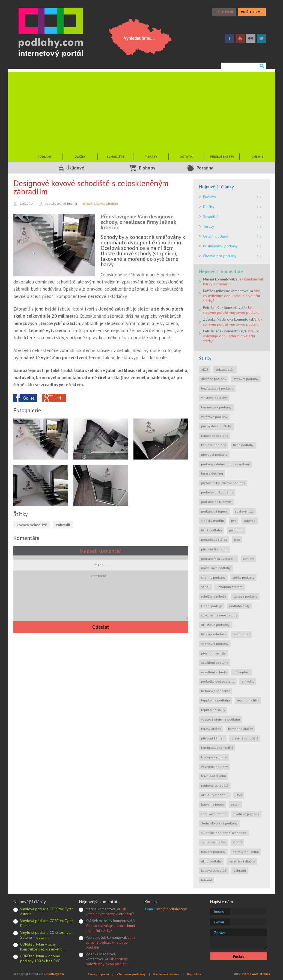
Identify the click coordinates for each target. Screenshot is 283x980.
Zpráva (220, 933)
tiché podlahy (243, 445)
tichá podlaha (211, 530)
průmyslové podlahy (216, 426)
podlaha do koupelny (217, 492)
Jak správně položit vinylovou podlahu (231, 310)
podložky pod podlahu (218, 681)
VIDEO (237, 842)
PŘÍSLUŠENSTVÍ (222, 156)
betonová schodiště (216, 691)
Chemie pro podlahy (220, 256)
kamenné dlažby (241, 729)
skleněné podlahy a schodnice (224, 833)
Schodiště (89, 204)
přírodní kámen (213, 738)
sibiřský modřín (213, 521)
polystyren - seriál (246, 852)
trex (237, 539)
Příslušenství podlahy (220, 246)
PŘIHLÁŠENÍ (224, 12)
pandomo (236, 530)
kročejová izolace (214, 757)
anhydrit (248, 681)
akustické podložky (215, 625)
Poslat (238, 956)
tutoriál (207, 880)
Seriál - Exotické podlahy (219, 823)
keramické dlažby (242, 861)
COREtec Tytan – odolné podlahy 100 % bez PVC (40, 958)
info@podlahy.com (172, 909)
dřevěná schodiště (245, 738)
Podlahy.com (55, 974)
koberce (249, 521)
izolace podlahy (245, 596)
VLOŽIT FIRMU (252, 12)
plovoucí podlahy (214, 454)
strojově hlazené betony (219, 615)
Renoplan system (230, 587)
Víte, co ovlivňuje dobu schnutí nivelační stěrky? (232, 296)
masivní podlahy (246, 379)
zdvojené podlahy (215, 767)
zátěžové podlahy (214, 417)
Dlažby (209, 207)
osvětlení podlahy (215, 662)
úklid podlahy (211, 861)
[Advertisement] (142, 110)
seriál (205, 587)
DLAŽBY (80, 156)
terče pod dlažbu (214, 776)
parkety (248, 559)
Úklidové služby (75, 169)
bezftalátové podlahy (217, 388)
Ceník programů (98, 974)
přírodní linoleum (214, 549)
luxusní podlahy (213, 852)
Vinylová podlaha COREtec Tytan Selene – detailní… (47, 935)
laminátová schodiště (217, 748)
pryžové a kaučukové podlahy (223, 483)
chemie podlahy (213, 577)
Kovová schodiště (107, 204)
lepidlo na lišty (248, 700)
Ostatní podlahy (216, 236)
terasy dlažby (211, 729)
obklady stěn (225, 369)
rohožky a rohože (214, 596)
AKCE (205, 369)
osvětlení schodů (214, 672)
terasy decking (212, 473)
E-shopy (147, 168)
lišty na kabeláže (214, 634)
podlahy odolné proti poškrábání (226, 464)
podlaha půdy (239, 606)
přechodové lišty (213, 653)
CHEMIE (257, 156)
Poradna (205, 168)
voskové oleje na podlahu (221, 719)
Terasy (208, 226)
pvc (234, 521)
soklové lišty (244, 511)
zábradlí (63, 525)
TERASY (151, 156)
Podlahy (210, 197)
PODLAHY (44, 156)
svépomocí (242, 634)
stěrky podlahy (243, 577)
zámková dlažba (213, 842)
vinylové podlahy (214, 398)
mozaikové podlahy (216, 568)
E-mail (219, 922)
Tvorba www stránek (256, 974)
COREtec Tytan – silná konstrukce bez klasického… (43, 947)
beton (235, 804)
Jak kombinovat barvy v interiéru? (110, 911)
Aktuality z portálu (215, 795)
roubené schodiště (215, 786)
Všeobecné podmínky (131, 974)
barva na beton (212, 804)
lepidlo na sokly (213, 710)
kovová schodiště (32, 525)
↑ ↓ (259, 197)
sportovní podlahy (215, 644)
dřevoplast (242, 672)
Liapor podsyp (212, 606)
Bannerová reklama (166, 974)
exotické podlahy (246, 814)
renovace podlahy (215, 436)
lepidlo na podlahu (215, 700)
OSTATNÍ (187, 156)
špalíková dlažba (214, 814)
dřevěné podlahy (214, 379)
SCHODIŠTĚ (115, 156)
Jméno (219, 911)
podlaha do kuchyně (216, 502)
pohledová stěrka (214, 539)
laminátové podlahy (216, 407)
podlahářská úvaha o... (218, 559)
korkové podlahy (214, 445)
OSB (239, 795)
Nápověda (194, 974)
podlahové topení (215, 511)
